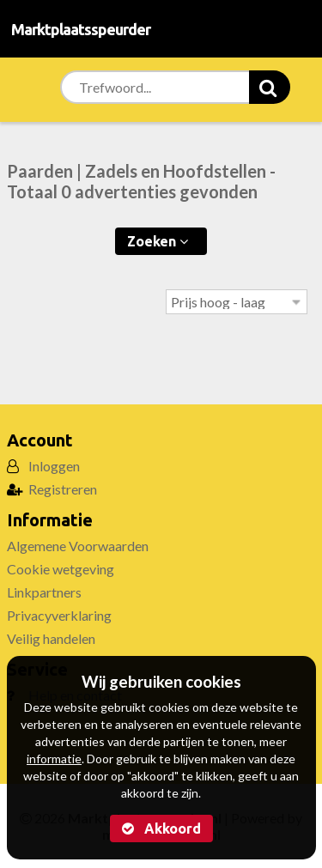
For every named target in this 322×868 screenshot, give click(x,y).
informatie (54, 759)
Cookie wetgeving (61, 569)
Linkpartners (44, 592)
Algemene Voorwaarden (78, 546)
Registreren (63, 489)
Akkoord (161, 829)
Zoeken (158, 241)
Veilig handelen (51, 638)
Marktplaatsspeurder (81, 29)
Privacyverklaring (59, 615)
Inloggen (54, 466)
